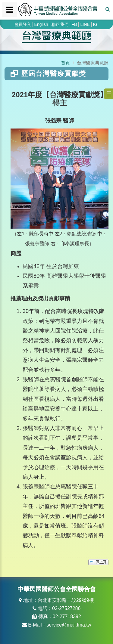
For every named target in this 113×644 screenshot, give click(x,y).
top (98, 562)
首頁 (65, 63)
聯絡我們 (60, 24)
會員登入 (23, 24)
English (41, 24)
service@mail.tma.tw (69, 625)
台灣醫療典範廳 (56, 35)
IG (95, 24)
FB (74, 24)
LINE (85, 24)
